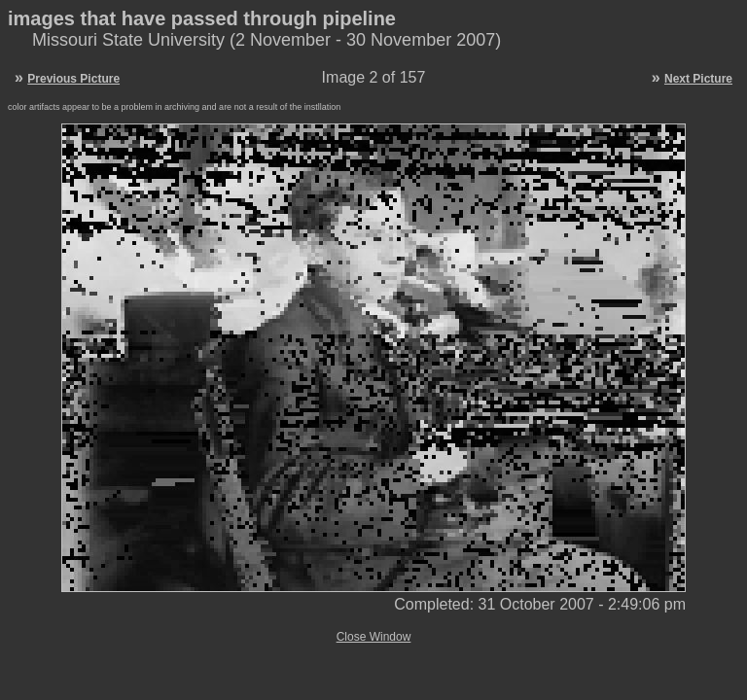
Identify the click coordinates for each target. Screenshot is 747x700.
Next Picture (698, 79)
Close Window (374, 637)
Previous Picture (73, 79)
